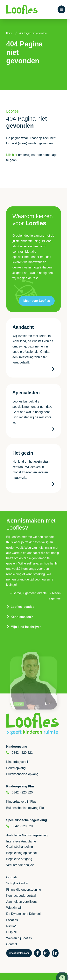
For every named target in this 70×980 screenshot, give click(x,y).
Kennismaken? (22, 609)
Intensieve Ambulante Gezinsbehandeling (21, 844)
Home (9, 33)
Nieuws (11, 926)
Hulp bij (11, 932)
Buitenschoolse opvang (22, 774)
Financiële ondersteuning (24, 890)
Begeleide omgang (19, 859)
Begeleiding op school (21, 853)
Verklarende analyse (20, 865)
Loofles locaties (22, 599)
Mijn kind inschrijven (26, 619)
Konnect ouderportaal (21, 896)
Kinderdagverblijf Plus (21, 802)
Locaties (12, 920)
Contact (12, 944)
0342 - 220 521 (22, 753)
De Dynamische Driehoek (24, 914)
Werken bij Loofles (19, 938)
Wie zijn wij (14, 908)
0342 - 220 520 (22, 792)
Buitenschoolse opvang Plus (26, 808)
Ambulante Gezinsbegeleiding (27, 835)
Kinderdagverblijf (18, 762)
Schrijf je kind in (17, 883)
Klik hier (12, 155)
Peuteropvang (16, 768)
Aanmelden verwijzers (21, 902)
